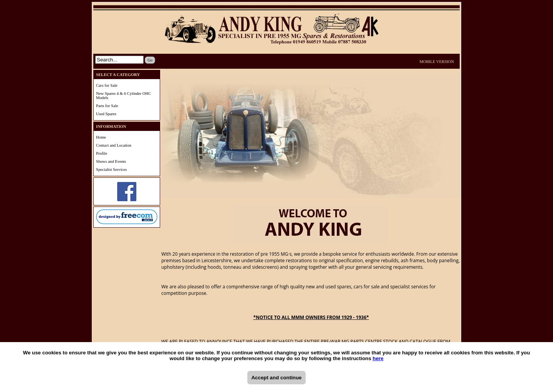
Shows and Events (111, 161)
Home (101, 137)
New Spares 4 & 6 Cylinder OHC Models (123, 96)
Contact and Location (114, 145)
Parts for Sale (107, 106)
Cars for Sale (107, 85)
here (378, 358)
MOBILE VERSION (437, 62)
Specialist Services (111, 170)
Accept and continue (276, 378)
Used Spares (106, 114)
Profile (102, 153)
